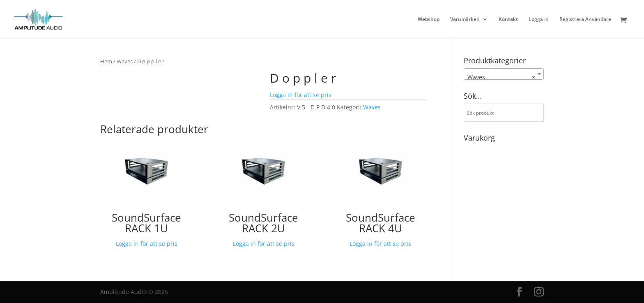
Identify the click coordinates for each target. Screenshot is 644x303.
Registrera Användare (585, 20)
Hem (106, 61)
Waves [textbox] (501, 77)
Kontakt (508, 20)
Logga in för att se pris (301, 95)
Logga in (539, 20)
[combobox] (504, 74)
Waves (125, 61)
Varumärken (465, 20)
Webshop (429, 20)
